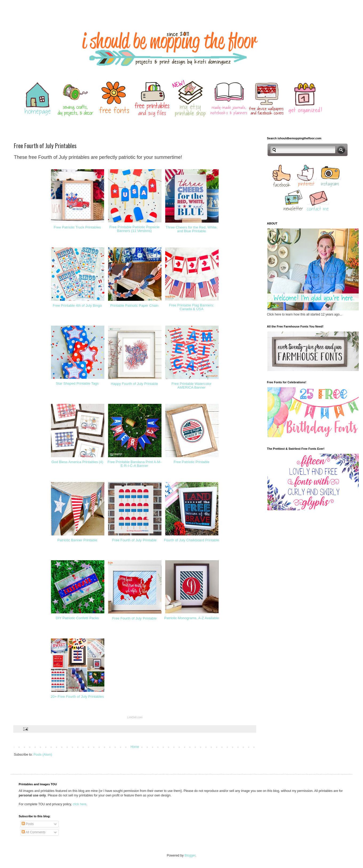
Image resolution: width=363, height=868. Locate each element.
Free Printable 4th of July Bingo (77, 305)
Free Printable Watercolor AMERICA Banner (192, 386)
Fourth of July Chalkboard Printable (192, 540)
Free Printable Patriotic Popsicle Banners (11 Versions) (135, 229)
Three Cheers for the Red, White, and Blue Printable (191, 229)
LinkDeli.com (135, 717)
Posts (28, 824)
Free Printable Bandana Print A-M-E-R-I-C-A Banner (135, 464)
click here (80, 804)
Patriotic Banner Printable (77, 540)
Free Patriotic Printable (191, 462)
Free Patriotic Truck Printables (77, 227)
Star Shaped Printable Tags (77, 383)
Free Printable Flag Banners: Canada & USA (192, 307)
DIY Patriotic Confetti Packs (77, 618)
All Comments (33, 832)
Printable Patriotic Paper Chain (134, 305)
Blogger (190, 855)
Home (135, 747)
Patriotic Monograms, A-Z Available (192, 618)
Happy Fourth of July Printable (134, 384)
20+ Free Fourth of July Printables (77, 697)
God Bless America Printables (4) (77, 462)
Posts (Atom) (43, 755)
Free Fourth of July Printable (134, 540)
